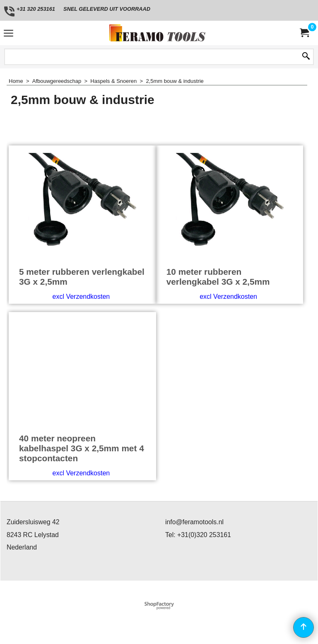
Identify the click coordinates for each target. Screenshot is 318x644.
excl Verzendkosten (81, 297)
